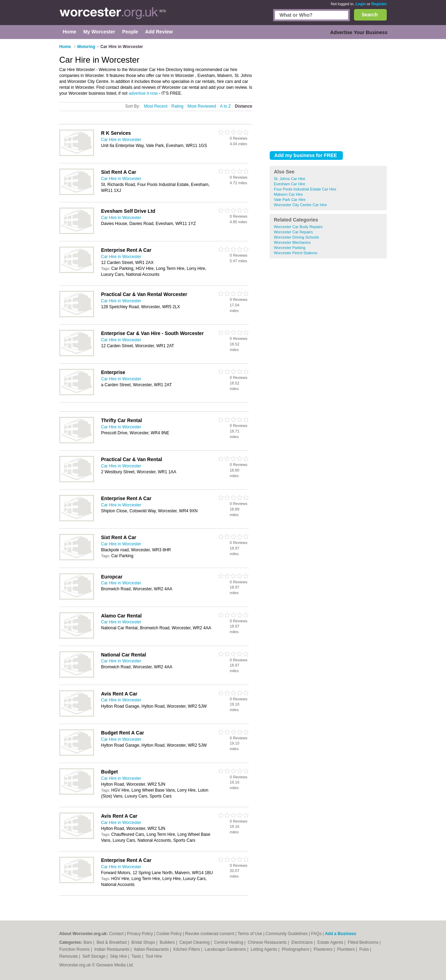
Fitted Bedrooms (364, 942)
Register (379, 4)
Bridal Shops (144, 942)
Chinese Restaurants (268, 942)
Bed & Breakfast (112, 942)
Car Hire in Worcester (121, 140)
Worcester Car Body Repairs (298, 227)
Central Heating (229, 942)
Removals (69, 956)
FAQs (316, 934)
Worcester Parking (290, 248)
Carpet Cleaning (195, 942)
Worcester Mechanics (292, 242)
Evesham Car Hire (290, 184)
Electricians (303, 942)
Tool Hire (154, 956)
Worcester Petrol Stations (296, 253)
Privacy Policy (140, 934)
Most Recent (156, 106)
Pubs (365, 949)
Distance (244, 106)
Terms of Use (250, 934)
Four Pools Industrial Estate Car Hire (305, 189)
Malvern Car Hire (288, 194)
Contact (116, 934)
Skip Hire (119, 956)
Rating (178, 106)
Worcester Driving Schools (296, 237)
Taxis (137, 956)
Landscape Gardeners (226, 949)
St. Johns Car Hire (290, 179)
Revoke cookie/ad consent (210, 934)
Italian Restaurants (152, 949)
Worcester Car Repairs (293, 232)
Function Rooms (75, 949)
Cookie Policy (169, 934)
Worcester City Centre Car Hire (300, 205)
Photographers (296, 949)
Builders (168, 942)
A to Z (225, 106)
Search (370, 15)
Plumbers (346, 949)
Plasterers (324, 949)
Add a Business (340, 934)
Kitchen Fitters (187, 949)
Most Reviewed (202, 106)
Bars (88, 942)
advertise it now (143, 93)
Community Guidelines (287, 934)
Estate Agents (331, 942)
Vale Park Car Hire (290, 200)
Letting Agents (264, 949)
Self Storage (94, 956)
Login (361, 4)
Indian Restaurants (113, 949)
